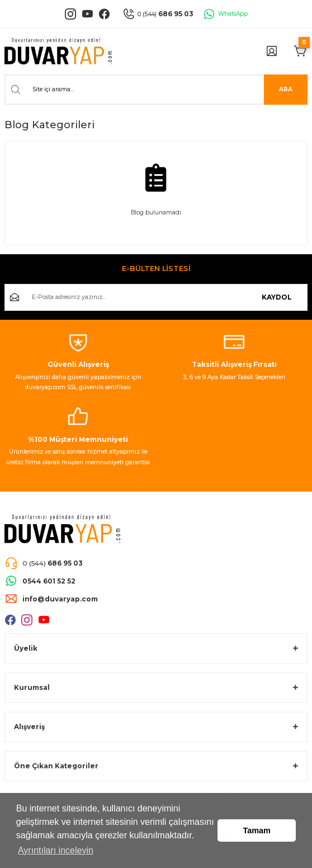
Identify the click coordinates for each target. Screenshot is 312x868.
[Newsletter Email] (156, 297)
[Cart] (301, 51)
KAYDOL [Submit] (277, 297)
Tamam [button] (257, 830)
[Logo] (58, 51)
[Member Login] (272, 51)
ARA (286, 89)
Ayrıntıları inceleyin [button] (56, 850)
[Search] (156, 90)
